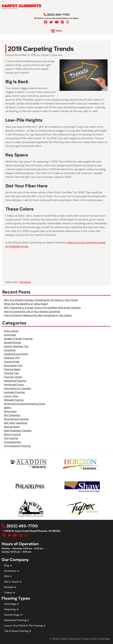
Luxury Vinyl (11, 396)
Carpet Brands (12, 342)
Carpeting (25, 282)
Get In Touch (11, 582)
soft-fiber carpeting (16, 423)
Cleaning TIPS (12, 358)
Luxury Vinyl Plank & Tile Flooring (23, 626)
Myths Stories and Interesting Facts (25, 404)
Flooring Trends (13, 377)
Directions (10, 571)
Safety (8, 408)
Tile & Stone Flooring (16, 631)
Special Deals (12, 427)
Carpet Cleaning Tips (16, 346)
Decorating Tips (13, 365)
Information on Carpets (17, 388)
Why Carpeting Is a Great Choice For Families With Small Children (42, 308)
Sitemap (105, 639)
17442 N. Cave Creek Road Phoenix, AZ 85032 (57, 18)
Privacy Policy (90, 639)
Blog (7, 565)
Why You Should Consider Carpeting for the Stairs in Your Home (41, 300)
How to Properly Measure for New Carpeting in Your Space (38, 315)
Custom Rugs (12, 362)
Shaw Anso (10, 411)
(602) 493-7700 (58, 15)
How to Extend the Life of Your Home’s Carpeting (32, 311)
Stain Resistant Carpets (18, 431)
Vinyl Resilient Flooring (17, 446)
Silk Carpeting (12, 415)
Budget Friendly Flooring (18, 339)
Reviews (9, 587)
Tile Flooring (11, 438)
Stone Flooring (12, 434)
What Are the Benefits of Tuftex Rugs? (26, 304)
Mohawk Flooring (14, 400)
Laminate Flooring (14, 392)
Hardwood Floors (14, 385)
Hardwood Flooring (15, 381)
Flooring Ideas (12, 369)
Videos (8, 593)
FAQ (6, 576)
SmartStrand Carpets (16, 419)
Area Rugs (10, 335)
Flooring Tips (11, 373)
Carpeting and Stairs (16, 354)
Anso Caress (11, 331)
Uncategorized (12, 442)
